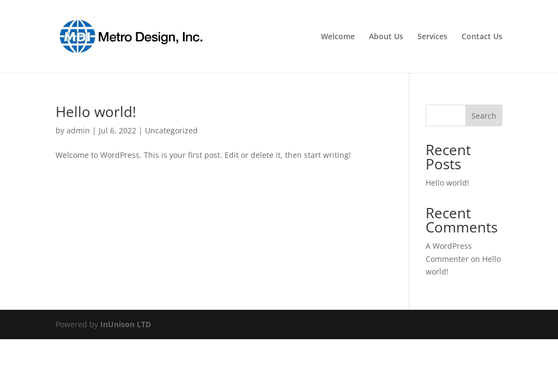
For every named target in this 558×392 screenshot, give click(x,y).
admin (78, 130)
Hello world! (96, 112)
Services (432, 37)
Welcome (338, 37)
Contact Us (482, 37)
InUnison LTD (126, 324)
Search (484, 116)
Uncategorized (171, 130)
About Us (386, 37)
